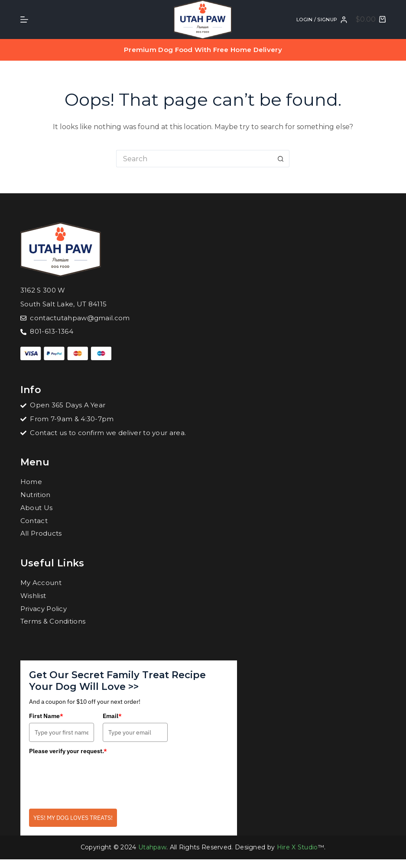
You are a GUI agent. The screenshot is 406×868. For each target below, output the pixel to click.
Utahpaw (152, 847)
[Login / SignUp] (322, 20)
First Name (46, 716)
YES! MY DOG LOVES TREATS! (73, 818)
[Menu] (24, 20)
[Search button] (281, 159)
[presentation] (95, 775)
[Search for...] (194, 159)
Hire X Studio (297, 847)
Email (112, 716)
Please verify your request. (68, 751)
